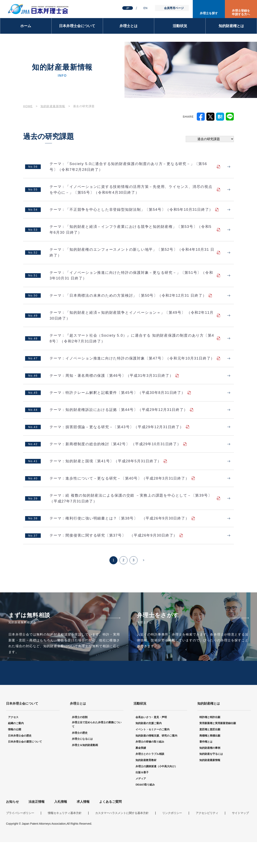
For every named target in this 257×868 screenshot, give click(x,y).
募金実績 (141, 774)
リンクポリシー (172, 839)
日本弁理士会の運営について (25, 768)
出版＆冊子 (142, 798)
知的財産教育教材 (146, 786)
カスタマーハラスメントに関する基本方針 (122, 839)
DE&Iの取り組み (145, 810)
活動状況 (180, 26)
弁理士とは (128, 26)
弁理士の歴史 (80, 759)
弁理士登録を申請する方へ (241, 12)
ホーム (26, 26)
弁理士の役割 (80, 743)
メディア (141, 804)
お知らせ (12, 828)
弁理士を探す (209, 13)
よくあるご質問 (110, 828)
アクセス (13, 743)
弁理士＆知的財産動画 (85, 771)
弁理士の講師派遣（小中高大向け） (156, 792)
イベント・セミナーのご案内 (152, 755)
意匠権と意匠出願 (210, 755)
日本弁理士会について (77, 26)
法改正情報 (37, 828)
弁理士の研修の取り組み (150, 768)
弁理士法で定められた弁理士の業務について (97, 750)
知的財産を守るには (211, 780)
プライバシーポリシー (20, 839)
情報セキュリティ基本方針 (65, 839)
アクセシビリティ (207, 839)
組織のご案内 (16, 749)
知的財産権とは (231, 26)
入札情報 (61, 828)
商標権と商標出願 (210, 762)
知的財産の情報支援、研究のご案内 (156, 762)
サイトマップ (240, 839)
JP (127, 8)
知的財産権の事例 (210, 774)
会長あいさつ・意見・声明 (151, 743)
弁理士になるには (82, 765)
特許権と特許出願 (210, 743)
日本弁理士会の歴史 (20, 762)
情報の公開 (15, 755)
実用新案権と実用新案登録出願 (218, 749)
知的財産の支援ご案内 (149, 749)
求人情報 (83, 828)
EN (145, 8)
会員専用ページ (174, 8)
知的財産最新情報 (53, 106)
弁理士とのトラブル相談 (150, 780)
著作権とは (206, 768)
